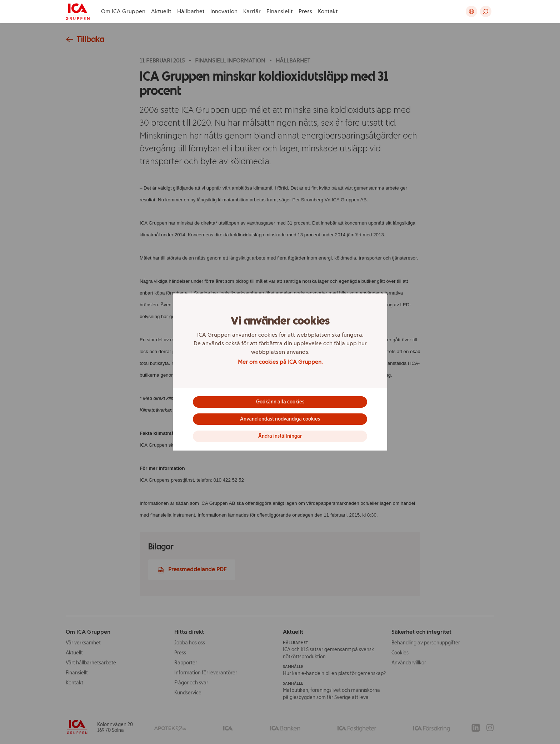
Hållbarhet (191, 11)
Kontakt (328, 11)
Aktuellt (161, 11)
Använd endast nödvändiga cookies (280, 419)
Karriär (252, 11)
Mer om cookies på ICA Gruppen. (280, 362)
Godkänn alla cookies (280, 402)
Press (305, 11)
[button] (486, 11)
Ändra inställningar (280, 436)
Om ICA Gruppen (123, 11)
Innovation (224, 11)
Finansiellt (280, 11)
